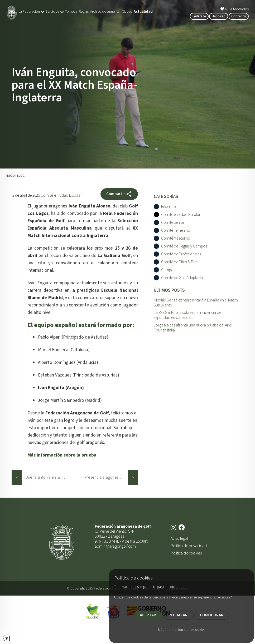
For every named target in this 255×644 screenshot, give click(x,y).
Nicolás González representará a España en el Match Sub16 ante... (196, 303)
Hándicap (219, 16)
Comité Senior (173, 223)
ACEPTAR (148, 615)
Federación (170, 207)
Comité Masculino (176, 238)
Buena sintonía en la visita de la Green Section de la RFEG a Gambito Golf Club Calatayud (47, 477)
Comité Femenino (176, 231)
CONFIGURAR (212, 615)
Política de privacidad (189, 546)
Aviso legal (179, 538)
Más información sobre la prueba (62, 455)
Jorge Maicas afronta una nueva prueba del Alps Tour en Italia (193, 328)
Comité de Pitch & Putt (179, 262)
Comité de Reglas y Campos (184, 246)
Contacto (239, 16)
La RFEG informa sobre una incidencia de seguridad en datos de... (187, 315)
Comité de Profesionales (181, 254)
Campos (168, 270)
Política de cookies (186, 553)
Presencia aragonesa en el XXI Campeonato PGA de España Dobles (106, 477)
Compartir (119, 194)
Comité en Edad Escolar (61, 195)
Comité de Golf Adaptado (182, 278)
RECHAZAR (178, 615)
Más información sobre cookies (182, 630)
